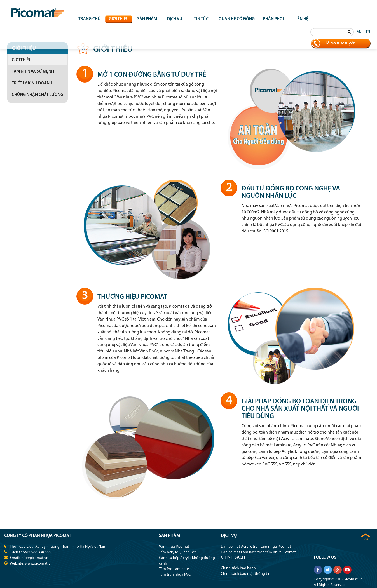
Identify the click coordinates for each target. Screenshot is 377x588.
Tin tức (201, 19)
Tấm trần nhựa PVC (175, 575)
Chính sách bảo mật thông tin (246, 574)
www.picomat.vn (39, 564)
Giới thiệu (119, 19)
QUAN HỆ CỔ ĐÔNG (237, 19)
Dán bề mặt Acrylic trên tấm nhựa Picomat (256, 547)
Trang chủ (89, 19)
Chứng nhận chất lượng (38, 95)
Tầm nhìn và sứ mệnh (33, 72)
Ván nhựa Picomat (174, 547)
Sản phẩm (147, 19)
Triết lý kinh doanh (32, 84)
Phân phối (273, 19)
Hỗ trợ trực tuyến (340, 43)
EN (368, 32)
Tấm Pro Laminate (174, 569)
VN (359, 32)
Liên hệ (301, 19)
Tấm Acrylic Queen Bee (178, 552)
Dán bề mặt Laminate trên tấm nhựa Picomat (258, 552)
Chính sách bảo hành (238, 568)
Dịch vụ (175, 19)
